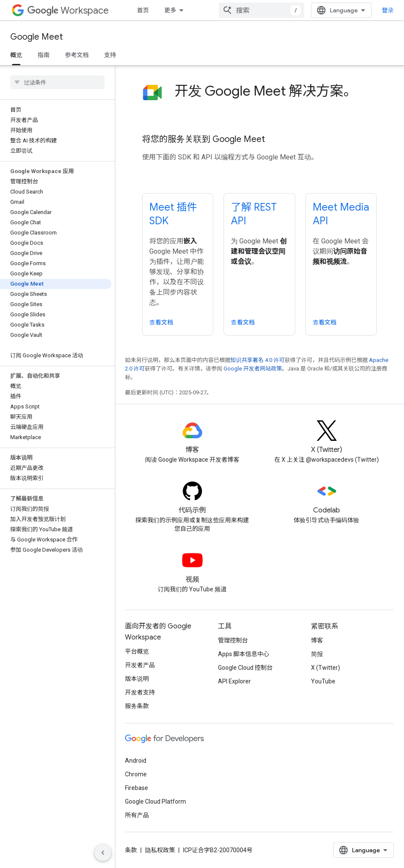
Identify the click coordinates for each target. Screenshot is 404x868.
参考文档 (77, 55)
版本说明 (137, 679)
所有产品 (137, 815)
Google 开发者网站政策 (253, 369)
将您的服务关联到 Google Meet (203, 139)
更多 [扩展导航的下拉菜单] (170, 10)
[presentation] (276, 99)
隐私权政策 (160, 850)
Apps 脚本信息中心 (244, 654)
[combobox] (262, 10)
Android (136, 761)
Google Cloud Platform (155, 801)
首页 (143, 10)
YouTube (323, 681)
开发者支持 (140, 692)
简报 (317, 654)
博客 (317, 640)
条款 (131, 850)
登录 (388, 10)
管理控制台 (233, 640)
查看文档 (161, 322)
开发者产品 (140, 665)
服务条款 (137, 706)
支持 (110, 55)
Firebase (137, 788)
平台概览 (137, 651)
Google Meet (36, 37)
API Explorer (234, 681)
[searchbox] (57, 82)
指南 (44, 55)
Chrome (136, 774)
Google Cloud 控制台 (245, 668)
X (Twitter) (326, 668)
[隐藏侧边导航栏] (103, 853)
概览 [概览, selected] (16, 55)
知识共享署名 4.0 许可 (257, 360)
